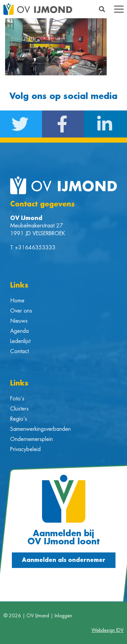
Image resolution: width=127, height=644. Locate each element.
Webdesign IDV (108, 630)
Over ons (21, 311)
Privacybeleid (25, 449)
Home (17, 301)
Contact (19, 351)
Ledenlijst (20, 341)
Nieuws (19, 321)
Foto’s (17, 399)
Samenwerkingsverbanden (40, 429)
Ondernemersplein (31, 439)
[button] (102, 9)
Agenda (19, 331)
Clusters (19, 409)
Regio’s (19, 419)
